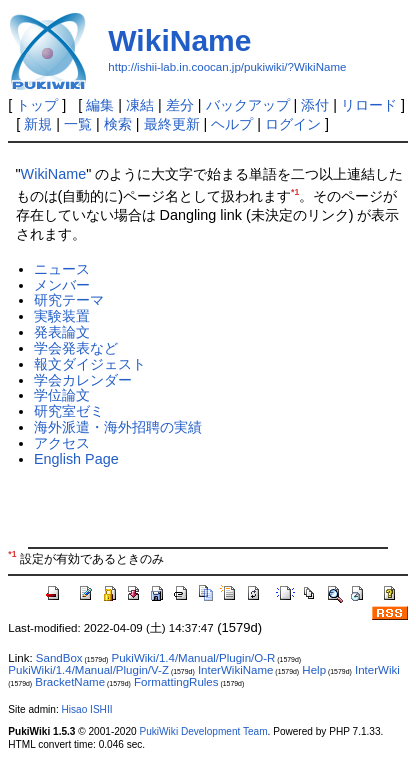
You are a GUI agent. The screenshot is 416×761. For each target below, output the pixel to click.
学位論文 (62, 395)
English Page (76, 459)
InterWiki (377, 670)
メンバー (62, 285)
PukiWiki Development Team (203, 731)
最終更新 (172, 124)
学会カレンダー (83, 380)
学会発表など (76, 348)
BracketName (70, 682)
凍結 (140, 105)
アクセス (62, 443)
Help (314, 670)
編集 (100, 105)
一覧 (78, 124)
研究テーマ (69, 300)
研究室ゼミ (69, 411)
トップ (37, 105)
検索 (118, 124)
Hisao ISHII (87, 709)
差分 (180, 105)
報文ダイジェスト (90, 364)
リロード (369, 105)
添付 (315, 105)
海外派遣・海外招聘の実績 (118, 427)
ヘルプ (232, 124)
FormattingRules (176, 682)
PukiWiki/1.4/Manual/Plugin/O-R (194, 658)
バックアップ (248, 105)
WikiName (179, 40)
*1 (295, 192)
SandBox (59, 658)
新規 (38, 124)
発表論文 (62, 332)
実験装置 (62, 316)
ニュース (62, 269)
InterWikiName (236, 670)
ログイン (293, 124)
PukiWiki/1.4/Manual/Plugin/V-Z (88, 670)
